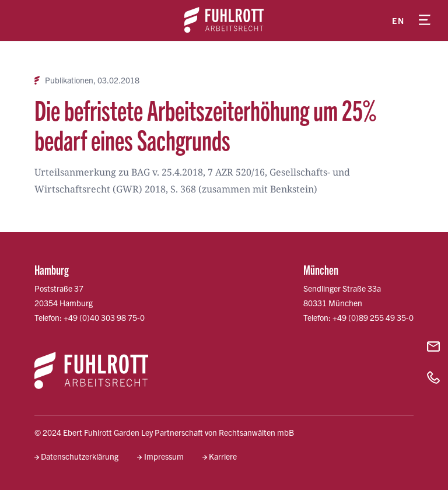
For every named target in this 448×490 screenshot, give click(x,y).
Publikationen (69, 80)
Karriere (223, 456)
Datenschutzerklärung (80, 456)
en (398, 20)
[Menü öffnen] (425, 20)
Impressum (164, 456)
